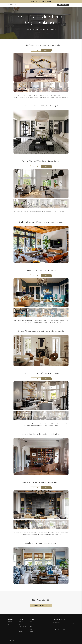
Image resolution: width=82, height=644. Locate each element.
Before (36, 50)
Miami (31, 623)
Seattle (31, 630)
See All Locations (33, 633)
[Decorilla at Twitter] (61, 630)
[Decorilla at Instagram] (52, 630)
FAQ (20, 630)
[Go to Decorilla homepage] (12, 641)
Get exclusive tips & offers (58, 619)
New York (32, 621)
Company (10, 623)
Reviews (10, 625)
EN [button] (71, 5)
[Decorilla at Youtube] (64, 630)
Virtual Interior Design (23, 628)
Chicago (32, 628)
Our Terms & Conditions (55, 641)
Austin (31, 626)
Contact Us (21, 631)
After (46, 50)
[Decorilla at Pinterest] (58, 630)
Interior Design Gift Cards (24, 633)
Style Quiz (21, 621)
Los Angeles (32, 625)
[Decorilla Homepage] (13, 5)
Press (9, 630)
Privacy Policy (64, 641)
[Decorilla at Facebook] (55, 630)
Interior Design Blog (23, 623)
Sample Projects (22, 625)
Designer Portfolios (23, 626)
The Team (10, 621)
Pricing (10, 626)
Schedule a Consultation (41, 606)
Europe (31, 631)
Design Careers (11, 628)
